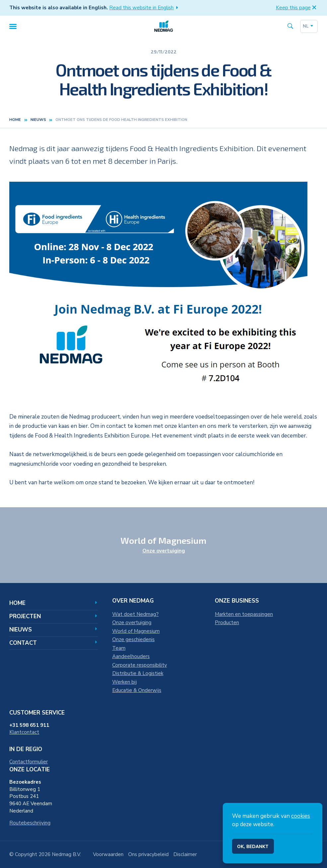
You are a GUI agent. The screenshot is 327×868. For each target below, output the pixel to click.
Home (15, 125)
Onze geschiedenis (133, 639)
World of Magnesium (136, 631)
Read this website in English (145, 8)
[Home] (164, 29)
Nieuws (54, 630)
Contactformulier (29, 762)
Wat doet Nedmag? (135, 614)
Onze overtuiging (164, 551)
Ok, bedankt (253, 847)
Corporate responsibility (140, 665)
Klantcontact (24, 732)
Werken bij (124, 682)
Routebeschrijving (30, 823)
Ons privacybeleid (148, 854)
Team (119, 648)
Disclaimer (185, 854)
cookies (301, 816)
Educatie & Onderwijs (137, 690)
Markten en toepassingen (244, 614)
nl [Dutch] (309, 29)
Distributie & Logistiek (138, 673)
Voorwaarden (108, 854)
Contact (54, 643)
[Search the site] (290, 29)
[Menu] (13, 29)
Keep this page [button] (297, 8)
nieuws (38, 125)
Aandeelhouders (131, 656)
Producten (227, 623)
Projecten (54, 616)
